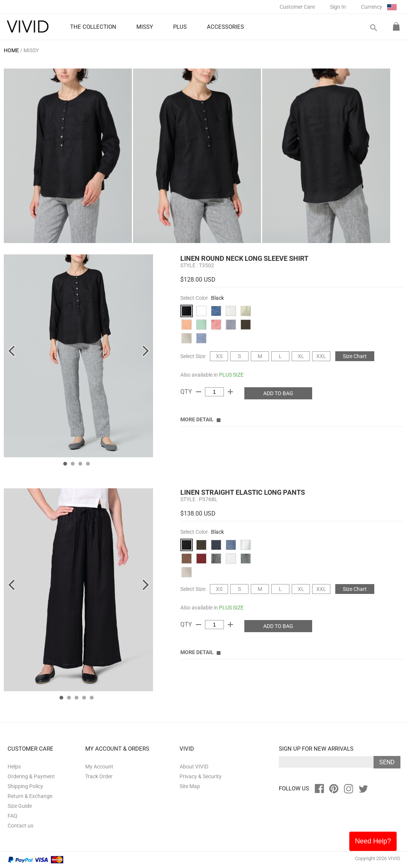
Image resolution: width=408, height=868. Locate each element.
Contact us (20, 826)
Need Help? (373, 841)
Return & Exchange (30, 796)
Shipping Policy (25, 786)
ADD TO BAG (278, 393)
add (230, 392)
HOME (11, 50)
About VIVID (194, 767)
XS (219, 356)
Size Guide (20, 806)
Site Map (190, 786)
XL (301, 356)
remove (199, 392)
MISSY (31, 50)
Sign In (338, 7)
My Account (99, 767)
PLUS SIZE (231, 375)
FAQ (13, 816)
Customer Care (297, 7)
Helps (14, 767)
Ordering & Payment (31, 776)
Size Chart (355, 356)
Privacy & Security (201, 776)
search (373, 28)
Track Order (99, 776)
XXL (321, 356)
